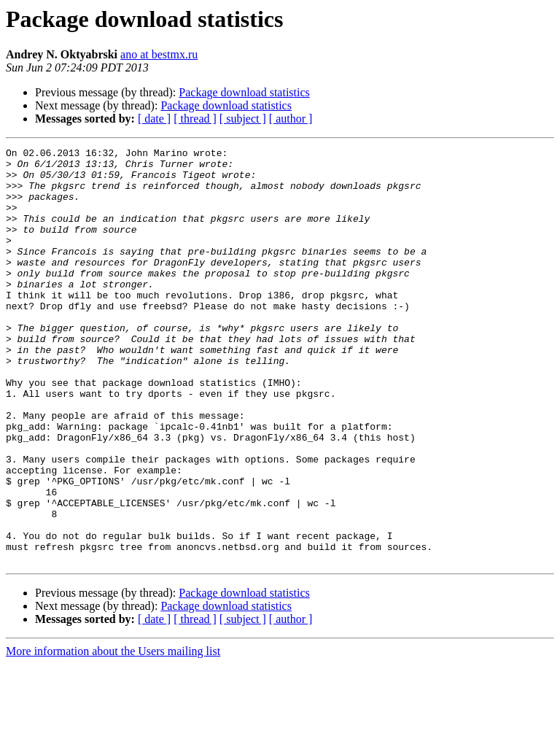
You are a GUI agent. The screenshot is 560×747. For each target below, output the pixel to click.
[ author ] (291, 119)
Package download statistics (244, 92)
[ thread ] (195, 119)
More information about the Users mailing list (113, 734)
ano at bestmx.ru (159, 54)
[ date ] (154, 119)
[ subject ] (243, 119)
